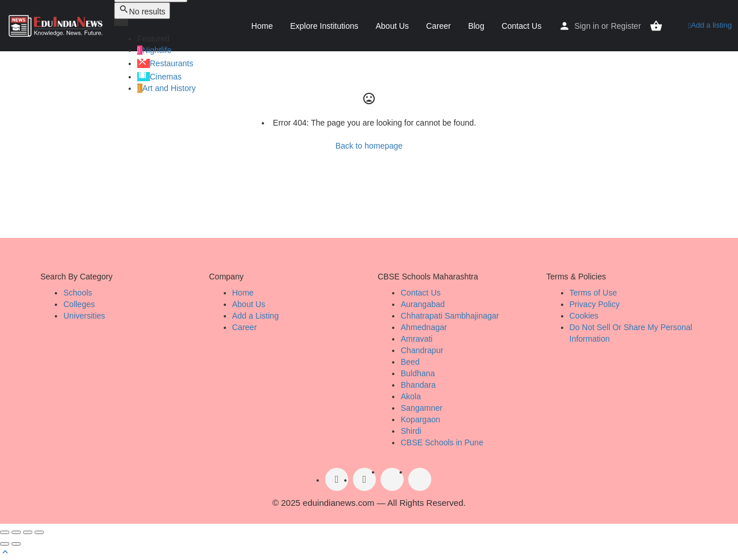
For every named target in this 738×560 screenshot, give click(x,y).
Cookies (584, 316)
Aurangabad (423, 304)
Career (438, 26)
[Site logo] (57, 25)
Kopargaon (421, 419)
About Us (393, 26)
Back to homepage (369, 146)
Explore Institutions (324, 26)
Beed (410, 362)
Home (262, 26)
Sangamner (421, 408)
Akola (411, 396)
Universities (84, 316)
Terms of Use (593, 293)
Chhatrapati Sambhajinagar (450, 316)
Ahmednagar (424, 327)
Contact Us (522, 26)
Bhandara (418, 385)
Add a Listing (256, 316)
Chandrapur (422, 350)
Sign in (587, 26)
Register (626, 26)
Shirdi (411, 431)
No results (142, 10)
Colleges (79, 304)
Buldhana (418, 373)
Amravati (417, 339)
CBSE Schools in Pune (442, 442)
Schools (78, 293)
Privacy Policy (595, 304)
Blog (476, 26)
